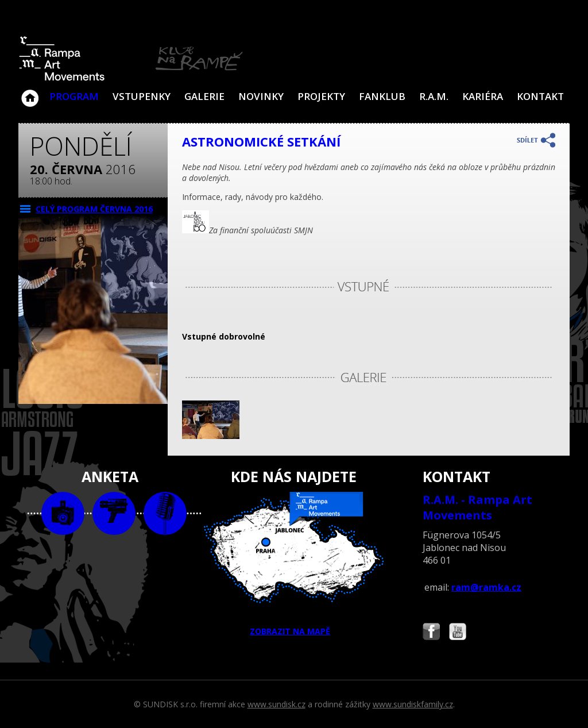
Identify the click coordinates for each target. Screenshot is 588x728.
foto (63, 513)
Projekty (321, 96)
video (114, 513)
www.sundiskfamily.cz (413, 704)
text (165, 513)
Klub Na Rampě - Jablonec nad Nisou (30, 93)
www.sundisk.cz (276, 704)
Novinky (261, 96)
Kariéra (483, 96)
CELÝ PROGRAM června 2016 (94, 209)
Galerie (204, 96)
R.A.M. (434, 96)
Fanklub (382, 96)
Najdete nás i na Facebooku (431, 633)
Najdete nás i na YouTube (458, 633)
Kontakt (540, 96)
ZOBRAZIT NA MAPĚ (294, 564)
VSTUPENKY (142, 96)
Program (74, 96)
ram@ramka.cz (486, 587)
